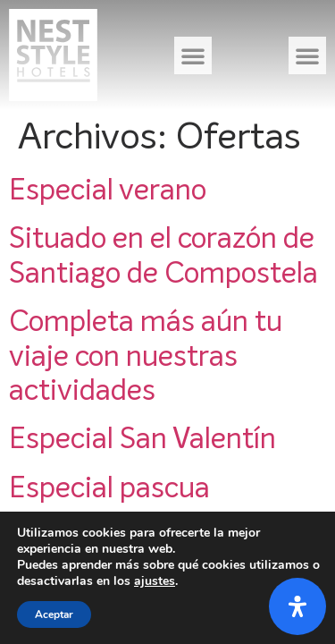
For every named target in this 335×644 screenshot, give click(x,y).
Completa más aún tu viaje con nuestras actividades (146, 357)
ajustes (155, 581)
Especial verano (108, 191)
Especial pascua (109, 489)
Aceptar (54, 614)
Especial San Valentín (142, 440)
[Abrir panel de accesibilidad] (297, 606)
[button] (193, 55)
